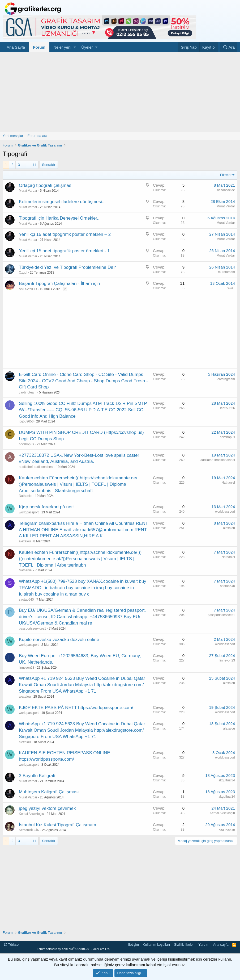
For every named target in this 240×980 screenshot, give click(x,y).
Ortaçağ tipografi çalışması (46, 185)
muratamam (226, 272)
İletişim (134, 945)
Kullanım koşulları (157, 945)
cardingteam (28, 392)
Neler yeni (62, 47)
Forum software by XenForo (73, 949)
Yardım (204, 945)
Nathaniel (26, 496)
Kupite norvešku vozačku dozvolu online (59, 640)
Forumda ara (37, 136)
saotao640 (26, 600)
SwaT (231, 288)
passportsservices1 (33, 629)
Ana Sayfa (16, 47)
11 (34, 165)
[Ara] (229, 47)
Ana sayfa (221, 945)
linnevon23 (27, 668)
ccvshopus (26, 444)
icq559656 (26, 421)
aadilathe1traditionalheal (36, 467)
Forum (39, 47)
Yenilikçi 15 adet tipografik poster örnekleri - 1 (64, 251)
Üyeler (87, 47)
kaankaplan (227, 830)
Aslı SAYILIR (28, 289)
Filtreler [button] (226, 175)
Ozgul (23, 273)
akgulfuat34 (227, 780)
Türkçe (11, 945)
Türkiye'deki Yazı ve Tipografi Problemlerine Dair (67, 267)
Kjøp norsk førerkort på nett (46, 507)
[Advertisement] (120, 92)
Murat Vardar (28, 191)
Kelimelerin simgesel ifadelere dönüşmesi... (62, 202)
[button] (75, 47)
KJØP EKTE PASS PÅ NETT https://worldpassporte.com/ (76, 708)
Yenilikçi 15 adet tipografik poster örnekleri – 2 (65, 234)
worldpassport (29, 512)
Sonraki (48, 165)
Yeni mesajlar (13, 136)
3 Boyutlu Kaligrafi (37, 776)
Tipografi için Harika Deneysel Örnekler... (60, 218)
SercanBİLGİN (29, 830)
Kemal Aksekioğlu (31, 814)
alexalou (25, 541)
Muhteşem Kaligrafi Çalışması (49, 792)
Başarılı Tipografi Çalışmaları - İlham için (59, 284)
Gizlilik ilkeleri (184, 945)
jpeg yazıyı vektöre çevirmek (47, 808)
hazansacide (226, 190)
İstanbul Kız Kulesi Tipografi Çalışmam (57, 825)
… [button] (26, 165)
